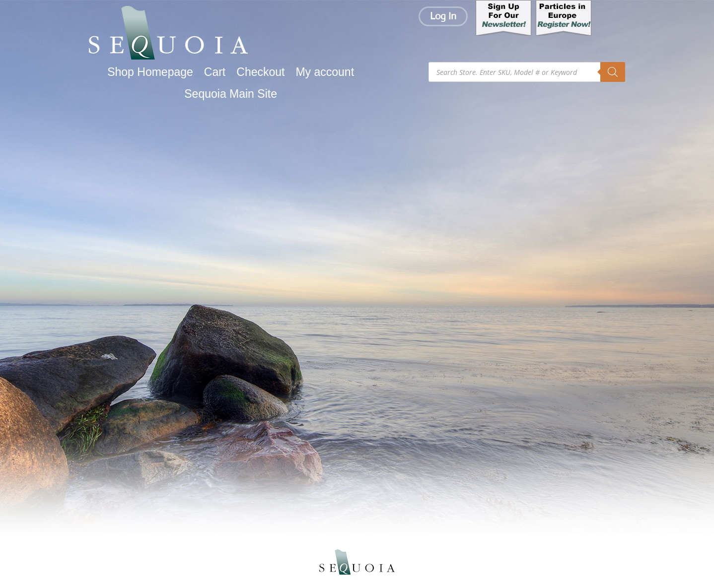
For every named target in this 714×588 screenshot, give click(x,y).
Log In (443, 16)
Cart (215, 72)
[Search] (613, 72)
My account (325, 72)
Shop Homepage (150, 72)
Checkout (260, 72)
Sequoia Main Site (231, 94)
